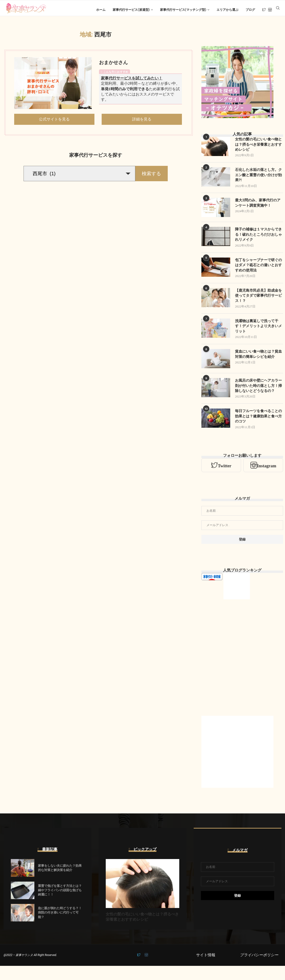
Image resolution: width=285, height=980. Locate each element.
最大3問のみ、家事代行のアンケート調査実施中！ (257, 208)
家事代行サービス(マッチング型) (183, 10)
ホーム (101, 10)
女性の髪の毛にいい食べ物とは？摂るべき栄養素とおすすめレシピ (258, 148)
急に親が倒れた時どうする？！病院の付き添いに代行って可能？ (60, 927)
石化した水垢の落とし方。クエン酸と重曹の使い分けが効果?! (258, 180)
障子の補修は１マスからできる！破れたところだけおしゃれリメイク (258, 240)
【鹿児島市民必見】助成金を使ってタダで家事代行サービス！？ (258, 302)
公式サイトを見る (54, 123)
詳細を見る (142, 123)
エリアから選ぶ (227, 10)
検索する (151, 177)
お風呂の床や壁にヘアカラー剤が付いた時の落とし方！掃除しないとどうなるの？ (258, 396)
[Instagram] (270, 10)
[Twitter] (264, 10)
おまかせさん (113, 66)
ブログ (250, 10)
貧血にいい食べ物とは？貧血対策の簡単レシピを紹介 (258, 362)
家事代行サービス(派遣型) (131, 10)
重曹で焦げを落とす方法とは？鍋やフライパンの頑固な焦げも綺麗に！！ (60, 905)
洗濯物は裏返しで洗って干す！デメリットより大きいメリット (258, 333)
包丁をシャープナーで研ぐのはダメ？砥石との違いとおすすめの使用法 (258, 271)
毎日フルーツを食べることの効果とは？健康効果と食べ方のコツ (258, 430)
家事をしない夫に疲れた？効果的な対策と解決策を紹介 (60, 882)
